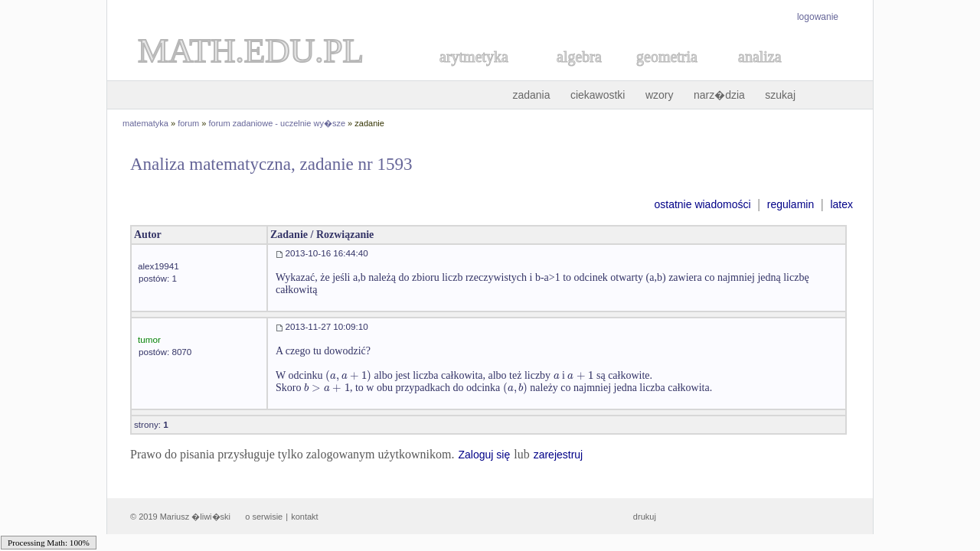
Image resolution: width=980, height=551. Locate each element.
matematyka (145, 123)
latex (841, 204)
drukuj (645, 517)
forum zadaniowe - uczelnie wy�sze (278, 123)
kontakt (304, 517)
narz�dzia (719, 95)
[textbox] (348, 375)
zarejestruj (559, 455)
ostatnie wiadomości (702, 204)
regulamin (791, 204)
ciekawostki (598, 95)
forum (188, 123)
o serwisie (264, 517)
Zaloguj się (484, 455)
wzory (660, 95)
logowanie (818, 17)
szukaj (780, 95)
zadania (531, 95)
